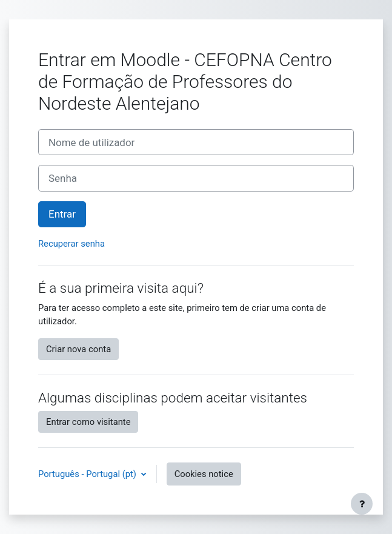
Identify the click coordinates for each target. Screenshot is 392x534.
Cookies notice (204, 474)
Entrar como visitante (88, 422)
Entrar (62, 214)
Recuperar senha (71, 244)
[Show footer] (362, 504)
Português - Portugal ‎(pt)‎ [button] (88, 474)
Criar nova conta (78, 349)
